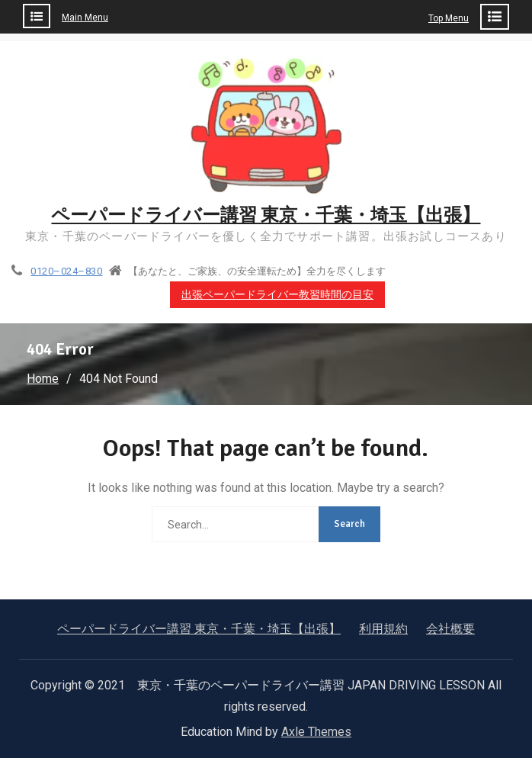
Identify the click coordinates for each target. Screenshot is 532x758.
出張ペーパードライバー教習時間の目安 (277, 295)
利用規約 (383, 629)
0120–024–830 (66, 271)
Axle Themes (316, 732)
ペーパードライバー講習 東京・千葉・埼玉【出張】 (266, 215)
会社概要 (450, 629)
